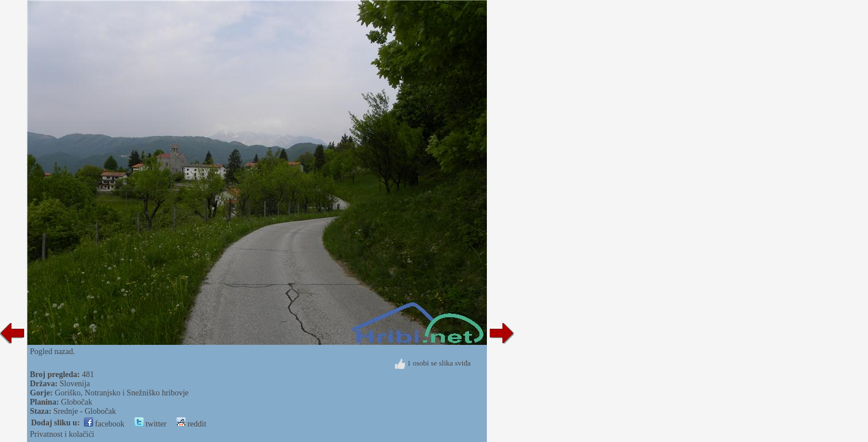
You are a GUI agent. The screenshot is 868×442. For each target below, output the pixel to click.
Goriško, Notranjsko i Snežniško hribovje (122, 393)
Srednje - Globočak (85, 411)
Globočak (76, 402)
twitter (151, 424)
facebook (104, 424)
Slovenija (75, 384)
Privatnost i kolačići (62, 434)
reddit (191, 424)
